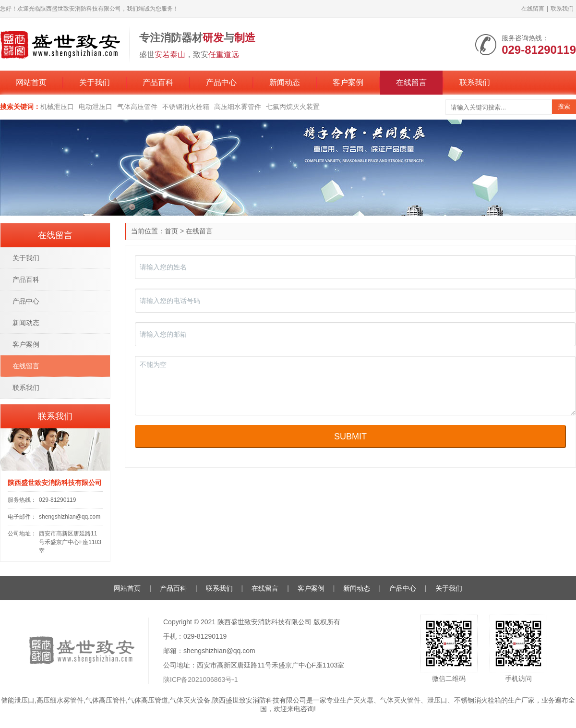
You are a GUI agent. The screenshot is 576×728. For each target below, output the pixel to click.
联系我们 (562, 9)
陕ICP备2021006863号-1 (201, 679)
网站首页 (31, 82)
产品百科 (158, 82)
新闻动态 (285, 82)
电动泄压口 (96, 107)
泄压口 (437, 700)
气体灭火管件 (400, 700)
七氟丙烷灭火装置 (293, 107)
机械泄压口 (57, 107)
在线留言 (533, 9)
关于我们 (95, 82)
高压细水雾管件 (238, 107)
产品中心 (221, 82)
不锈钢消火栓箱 (186, 107)
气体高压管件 (137, 107)
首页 (171, 231)
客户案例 (348, 82)
